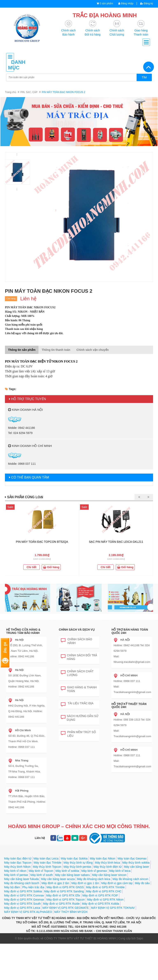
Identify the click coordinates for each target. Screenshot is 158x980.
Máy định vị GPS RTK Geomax (24, 900)
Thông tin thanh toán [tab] (56, 350)
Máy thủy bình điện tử (108, 867)
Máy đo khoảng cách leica (94, 879)
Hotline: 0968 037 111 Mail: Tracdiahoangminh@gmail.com (132, 684)
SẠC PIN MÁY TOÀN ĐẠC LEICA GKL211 (116, 542)
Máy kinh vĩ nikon (15, 871)
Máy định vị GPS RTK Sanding (64, 892)
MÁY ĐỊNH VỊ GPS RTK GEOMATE (66, 908)
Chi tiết (31, 567)
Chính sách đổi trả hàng (79, 657)
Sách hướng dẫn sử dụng (80, 718)
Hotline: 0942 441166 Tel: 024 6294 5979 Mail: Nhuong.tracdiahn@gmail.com (132, 651)
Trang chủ (10, 92)
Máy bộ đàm (12, 887)
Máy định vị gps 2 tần (55, 883)
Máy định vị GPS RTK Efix (63, 896)
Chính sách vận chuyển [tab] (93, 350)
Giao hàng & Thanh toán (79, 689)
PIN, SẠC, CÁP (29, 92)
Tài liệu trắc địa (77, 704)
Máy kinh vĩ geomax (94, 871)
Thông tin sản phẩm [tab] (22, 350)
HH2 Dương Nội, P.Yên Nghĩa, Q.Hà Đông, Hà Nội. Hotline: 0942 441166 (26, 709)
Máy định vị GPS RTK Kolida (100, 904)
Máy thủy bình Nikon (17, 867)
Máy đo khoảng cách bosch (22, 883)
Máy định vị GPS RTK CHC (104, 892)
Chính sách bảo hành (77, 641)
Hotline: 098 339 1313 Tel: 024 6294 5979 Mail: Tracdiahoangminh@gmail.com (132, 725)
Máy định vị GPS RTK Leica (22, 908)
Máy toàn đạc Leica (46, 859)
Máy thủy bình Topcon (47, 867)
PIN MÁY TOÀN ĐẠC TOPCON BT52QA (42, 542)
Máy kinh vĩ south (42, 875)
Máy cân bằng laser (136, 867)
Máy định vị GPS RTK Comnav (24, 896)
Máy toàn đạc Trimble (48, 863)
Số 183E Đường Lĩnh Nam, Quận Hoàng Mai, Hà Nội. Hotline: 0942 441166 (25, 678)
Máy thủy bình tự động (78, 863)
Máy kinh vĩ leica (120, 871)
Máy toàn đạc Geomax (132, 859)
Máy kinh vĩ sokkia (67, 871)
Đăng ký (146, 4)
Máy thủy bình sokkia (136, 863)
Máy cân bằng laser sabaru (73, 875)
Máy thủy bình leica (107, 863)
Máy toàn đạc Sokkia (74, 859)
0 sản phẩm (105, 4)
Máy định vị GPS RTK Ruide (61, 904)
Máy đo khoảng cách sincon (130, 879)
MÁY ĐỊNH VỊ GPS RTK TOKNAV (113, 908)
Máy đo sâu (142, 883)
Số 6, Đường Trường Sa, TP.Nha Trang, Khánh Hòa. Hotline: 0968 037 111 (24, 769)
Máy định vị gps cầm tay (117, 883)
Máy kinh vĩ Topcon (41, 871)
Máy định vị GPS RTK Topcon (65, 900)
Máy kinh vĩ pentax (16, 875)
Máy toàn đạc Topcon (18, 863)
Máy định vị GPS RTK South (22, 904)
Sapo (140, 939)
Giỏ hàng (51, 567)
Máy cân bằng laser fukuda (21, 879)
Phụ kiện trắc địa (33, 887)
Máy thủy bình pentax (77, 867)
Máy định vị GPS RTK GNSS (65, 887)
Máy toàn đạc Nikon (102, 859)
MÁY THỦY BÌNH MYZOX (71, 912)
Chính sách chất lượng (77, 673)
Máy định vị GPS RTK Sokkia (23, 892)
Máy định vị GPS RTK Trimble (105, 887)
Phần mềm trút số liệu (78, 734)
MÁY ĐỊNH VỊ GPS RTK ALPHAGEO (28, 912)
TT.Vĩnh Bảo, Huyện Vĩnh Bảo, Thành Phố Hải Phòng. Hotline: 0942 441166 (27, 799)
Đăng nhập (125, 4)
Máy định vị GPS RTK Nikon (105, 900)
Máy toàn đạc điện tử (18, 859)
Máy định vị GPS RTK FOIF (100, 896)
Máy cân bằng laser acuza (58, 879)
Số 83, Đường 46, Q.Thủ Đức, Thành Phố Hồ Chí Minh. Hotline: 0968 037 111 (26, 739)
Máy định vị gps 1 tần (85, 883)
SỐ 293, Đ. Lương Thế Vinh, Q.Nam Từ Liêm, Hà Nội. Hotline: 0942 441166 (25, 648)
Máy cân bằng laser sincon (109, 875)
